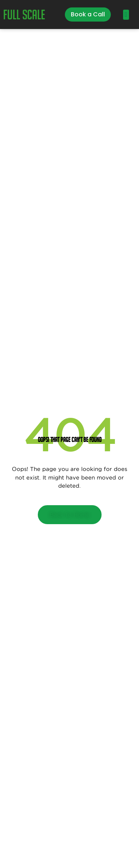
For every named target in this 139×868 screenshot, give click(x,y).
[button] (126, 15)
